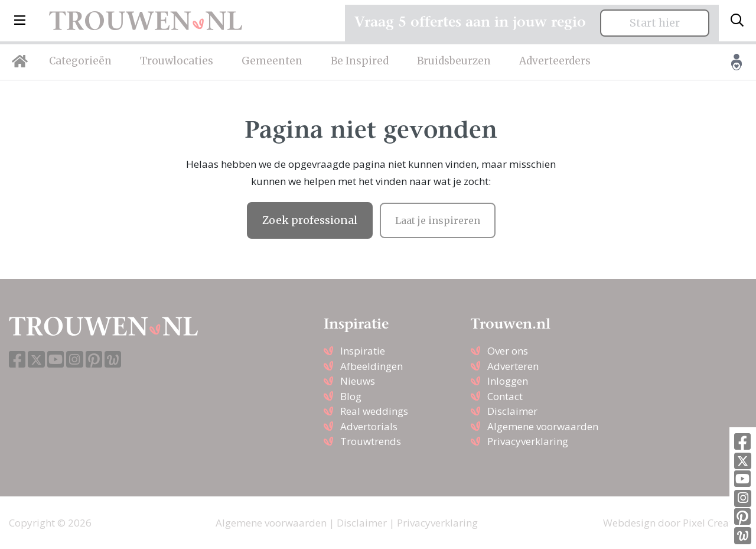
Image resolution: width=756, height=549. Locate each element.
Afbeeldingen (372, 366)
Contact (505, 396)
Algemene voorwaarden (543, 426)
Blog (351, 396)
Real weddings (374, 411)
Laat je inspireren (438, 220)
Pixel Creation (715, 523)
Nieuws (358, 381)
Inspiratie (363, 351)
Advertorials (369, 426)
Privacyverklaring (528, 441)
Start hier (655, 23)
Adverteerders (555, 61)
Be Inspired (360, 61)
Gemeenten (272, 61)
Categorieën (80, 61)
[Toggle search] (737, 21)
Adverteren (513, 366)
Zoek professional (310, 220)
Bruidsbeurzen (454, 61)
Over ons (508, 351)
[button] (20, 21)
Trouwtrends (371, 441)
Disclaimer (512, 411)
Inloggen (508, 381)
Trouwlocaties (177, 61)
